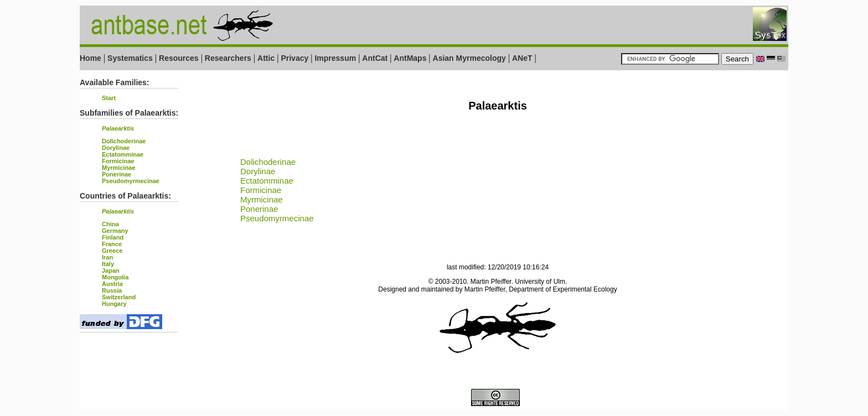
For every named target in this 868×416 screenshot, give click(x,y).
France (112, 244)
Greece (112, 251)
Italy (108, 264)
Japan (111, 271)
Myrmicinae (119, 168)
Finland (113, 237)
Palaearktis (118, 128)
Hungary (114, 304)
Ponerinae (117, 174)
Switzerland (119, 297)
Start (109, 98)
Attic (266, 58)
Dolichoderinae (124, 141)
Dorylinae (116, 148)
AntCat (376, 58)
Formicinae (118, 161)
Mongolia (115, 277)
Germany (115, 231)
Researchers (228, 58)
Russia (112, 290)
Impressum (335, 58)
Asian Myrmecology (471, 58)
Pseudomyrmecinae (131, 181)
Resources (179, 58)
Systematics (130, 58)
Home (91, 58)
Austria (112, 284)
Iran (107, 257)
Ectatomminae (123, 154)
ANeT (522, 58)
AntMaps (411, 58)
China (110, 224)
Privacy (294, 58)
